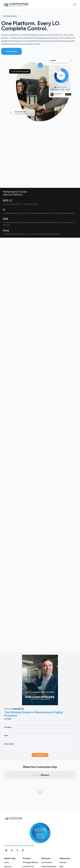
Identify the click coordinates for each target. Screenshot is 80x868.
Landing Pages (29, 855)
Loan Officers (47, 832)
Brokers (44, 840)
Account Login (10, 844)
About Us (8, 836)
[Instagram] (6, 820)
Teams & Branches (49, 836)
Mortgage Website (30, 832)
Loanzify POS (28, 836)
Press (62, 840)
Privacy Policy (59, 864)
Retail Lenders (47, 844)
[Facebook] (23, 820)
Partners (63, 832)
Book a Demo (12, 51)
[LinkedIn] (12, 820)
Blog (62, 844)
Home (7, 832)
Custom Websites (30, 851)
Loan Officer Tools (67, 855)
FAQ (61, 836)
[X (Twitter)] (17, 820)
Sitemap (8, 852)
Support (8, 848)
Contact (8, 840)
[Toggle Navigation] (75, 5)
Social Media (28, 846)
